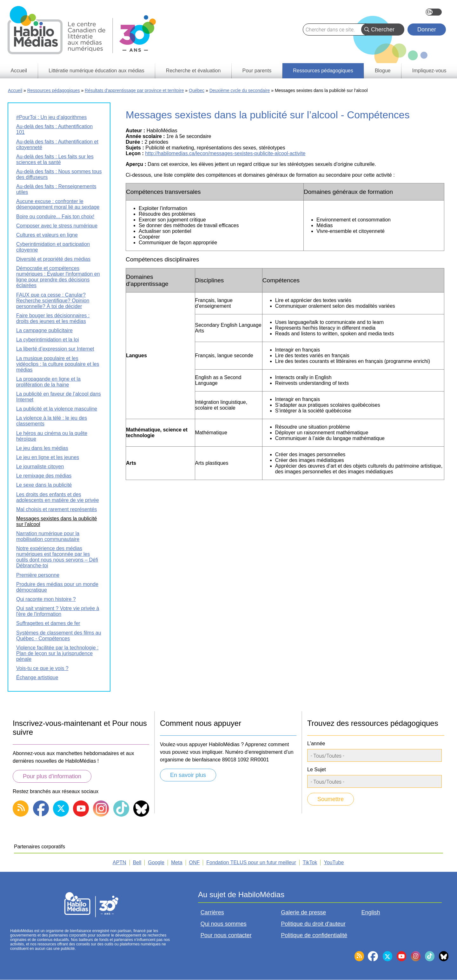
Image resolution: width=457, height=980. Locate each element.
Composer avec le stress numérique (57, 226)
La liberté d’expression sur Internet (55, 349)
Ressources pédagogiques (54, 90)
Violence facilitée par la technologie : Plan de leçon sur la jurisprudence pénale (57, 653)
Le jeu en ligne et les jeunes (48, 457)
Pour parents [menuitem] (257, 71)
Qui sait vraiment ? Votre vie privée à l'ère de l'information (58, 611)
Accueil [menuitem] (19, 71)
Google (156, 862)
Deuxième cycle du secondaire (240, 90)
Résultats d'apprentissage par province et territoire (134, 90)
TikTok (310, 862)
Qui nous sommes (224, 924)
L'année (316, 743)
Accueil (15, 90)
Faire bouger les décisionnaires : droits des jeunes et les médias (53, 318)
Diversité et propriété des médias (53, 259)
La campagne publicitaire (44, 330)
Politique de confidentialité (314, 935)
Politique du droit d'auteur (313, 924)
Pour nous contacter (226, 935)
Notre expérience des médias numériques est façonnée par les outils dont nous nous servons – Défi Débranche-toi (57, 557)
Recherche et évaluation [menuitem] (193, 71)
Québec (197, 90)
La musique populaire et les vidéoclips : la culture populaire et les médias (58, 364)
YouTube (334, 862)
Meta (177, 862)
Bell (137, 862)
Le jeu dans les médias (42, 448)
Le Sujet (317, 770)
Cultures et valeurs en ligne (47, 235)
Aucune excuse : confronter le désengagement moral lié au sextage (58, 204)
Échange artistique (37, 677)
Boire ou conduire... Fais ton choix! (55, 217)
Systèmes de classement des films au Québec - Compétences (59, 636)
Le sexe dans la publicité (44, 485)
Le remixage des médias (44, 476)
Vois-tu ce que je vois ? (42, 668)
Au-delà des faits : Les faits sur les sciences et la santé (55, 159)
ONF (195, 862)
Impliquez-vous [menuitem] (429, 71)
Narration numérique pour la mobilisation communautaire (48, 536)
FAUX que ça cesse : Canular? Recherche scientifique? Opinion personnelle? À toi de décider (53, 301)
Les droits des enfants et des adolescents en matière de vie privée (58, 497)
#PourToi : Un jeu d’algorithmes (51, 117)
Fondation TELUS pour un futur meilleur (251, 862)
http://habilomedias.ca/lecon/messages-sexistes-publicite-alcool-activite (225, 153)
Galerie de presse (303, 912)
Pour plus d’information (52, 776)
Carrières (212, 912)
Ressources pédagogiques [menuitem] (323, 71)
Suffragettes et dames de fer (48, 623)
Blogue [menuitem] (383, 71)
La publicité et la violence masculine (57, 409)
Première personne (38, 575)
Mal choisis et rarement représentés (56, 509)
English (434, 12)
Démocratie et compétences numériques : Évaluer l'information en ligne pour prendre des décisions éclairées (58, 277)
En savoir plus (188, 775)
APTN (119, 862)
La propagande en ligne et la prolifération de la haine (48, 382)
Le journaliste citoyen (40, 467)
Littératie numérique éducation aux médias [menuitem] (96, 71)
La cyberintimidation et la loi (47, 340)
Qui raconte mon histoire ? (46, 599)
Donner (427, 30)
